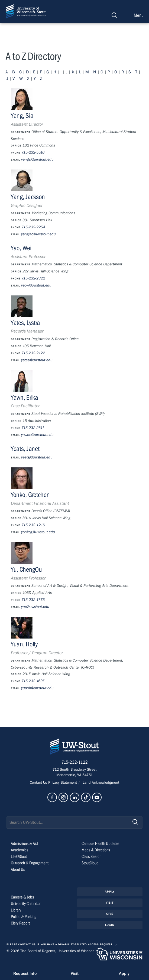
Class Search (91, 857)
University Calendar (26, 904)
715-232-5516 (33, 152)
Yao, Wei (21, 248)
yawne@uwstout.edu (37, 435)
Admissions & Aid (24, 844)
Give (110, 914)
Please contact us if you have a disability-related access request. (60, 945)
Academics (20, 850)
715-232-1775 (33, 600)
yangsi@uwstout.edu (37, 159)
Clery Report (20, 923)
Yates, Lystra (25, 323)
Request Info (25, 974)
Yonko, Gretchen (30, 495)
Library (16, 910)
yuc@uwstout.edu (35, 607)
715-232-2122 (33, 353)
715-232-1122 (75, 762)
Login (110, 925)
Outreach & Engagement (30, 863)
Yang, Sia (22, 116)
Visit (110, 903)
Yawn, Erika (25, 398)
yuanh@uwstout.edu (37, 688)
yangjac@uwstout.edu (38, 234)
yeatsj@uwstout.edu (37, 457)
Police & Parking (24, 917)
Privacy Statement (63, 783)
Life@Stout (19, 857)
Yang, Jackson (28, 197)
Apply (110, 892)
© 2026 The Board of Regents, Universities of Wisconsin (52, 951)
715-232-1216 (33, 525)
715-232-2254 (33, 227)
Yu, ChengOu (26, 570)
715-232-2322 (33, 278)
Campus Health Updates (100, 844)
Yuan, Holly (24, 644)
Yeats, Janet (25, 449)
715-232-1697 (33, 681)
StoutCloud (90, 863)
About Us (18, 870)
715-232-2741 (33, 428)
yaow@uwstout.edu (36, 285)
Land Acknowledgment (100, 783)
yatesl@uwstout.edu (37, 360)
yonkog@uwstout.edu (38, 532)
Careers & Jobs (22, 897)
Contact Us (39, 783)
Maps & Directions (96, 850)
